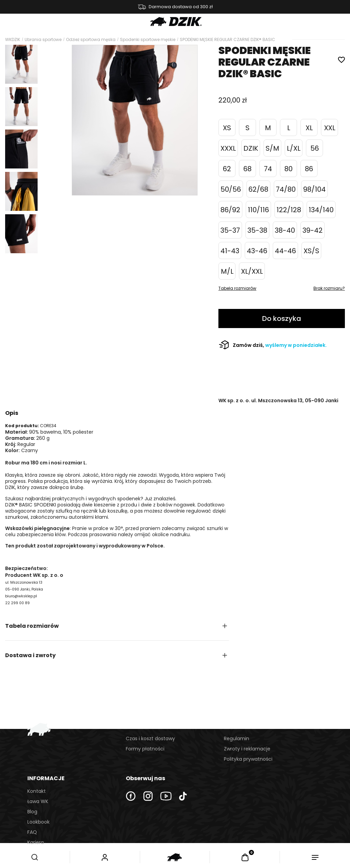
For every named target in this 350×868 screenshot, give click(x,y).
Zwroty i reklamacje (247, 749)
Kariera (36, 842)
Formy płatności (145, 749)
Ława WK (38, 801)
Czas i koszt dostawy (150, 738)
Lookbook (38, 822)
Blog (32, 812)
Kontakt (37, 791)
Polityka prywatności (248, 759)
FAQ (32, 832)
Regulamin (237, 738)
